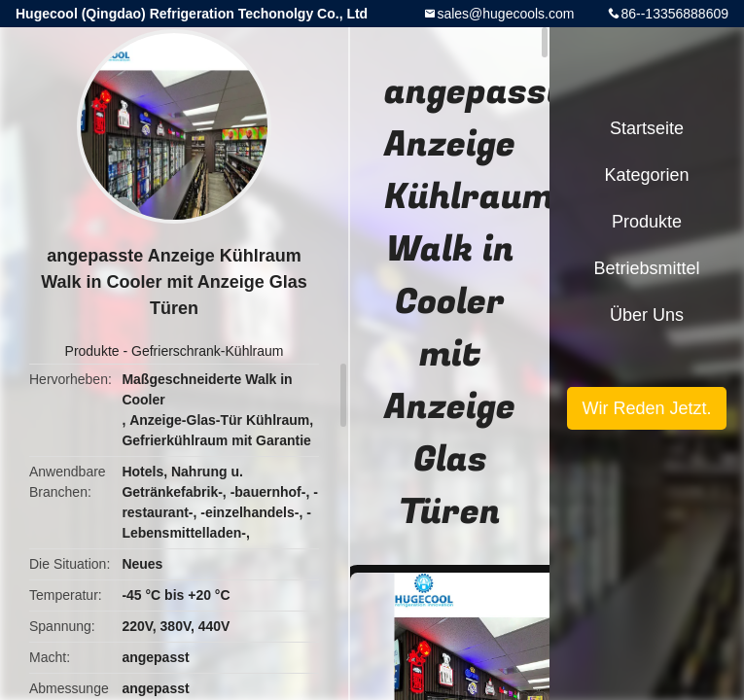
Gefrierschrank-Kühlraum (207, 351)
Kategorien (646, 175)
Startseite (647, 128)
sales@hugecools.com (505, 14)
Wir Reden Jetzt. (646, 408)
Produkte (92, 351)
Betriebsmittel (646, 268)
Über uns (647, 315)
